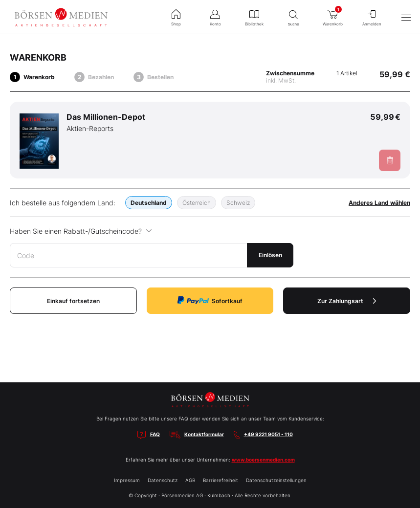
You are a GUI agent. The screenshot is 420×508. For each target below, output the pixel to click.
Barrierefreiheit (221, 480)
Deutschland (149, 203)
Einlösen (270, 255)
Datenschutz (163, 480)
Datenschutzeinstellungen (276, 480)
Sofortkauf (210, 300)
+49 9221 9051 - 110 (268, 434)
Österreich (197, 203)
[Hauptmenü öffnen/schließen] (406, 17)
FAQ (155, 434)
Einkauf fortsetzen (73, 301)
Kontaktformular (204, 434)
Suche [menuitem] (293, 17)
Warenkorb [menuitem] (332, 16)
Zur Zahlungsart (347, 301)
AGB (190, 480)
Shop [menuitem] (176, 17)
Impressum (127, 480)
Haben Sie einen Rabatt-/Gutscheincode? (81, 231)
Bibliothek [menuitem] (254, 17)
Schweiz (238, 203)
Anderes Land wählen (379, 203)
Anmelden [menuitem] (372, 17)
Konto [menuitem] (215, 17)
